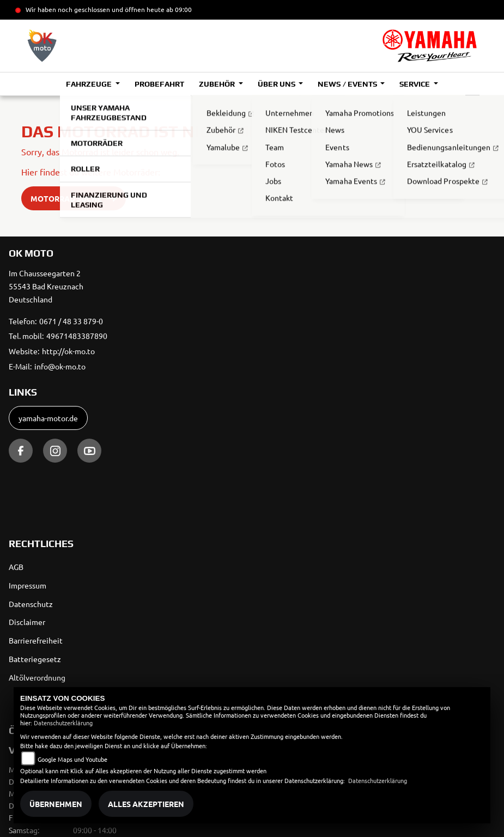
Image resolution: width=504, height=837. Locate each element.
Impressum (28, 585)
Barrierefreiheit (36, 640)
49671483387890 (77, 336)
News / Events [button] (348, 84)
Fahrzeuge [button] (90, 84)
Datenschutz (31, 604)
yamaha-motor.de (48, 418)
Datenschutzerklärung (63, 723)
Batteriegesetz (35, 659)
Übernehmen (56, 804)
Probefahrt (159, 84)
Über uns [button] (277, 84)
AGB (16, 567)
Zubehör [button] (218, 84)
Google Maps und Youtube (72, 759)
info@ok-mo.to (60, 366)
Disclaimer (27, 622)
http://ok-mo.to (68, 351)
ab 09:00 (178, 9)
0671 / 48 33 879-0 (71, 321)
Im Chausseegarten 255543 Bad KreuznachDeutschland (46, 286)
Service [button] (415, 84)
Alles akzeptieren (146, 804)
